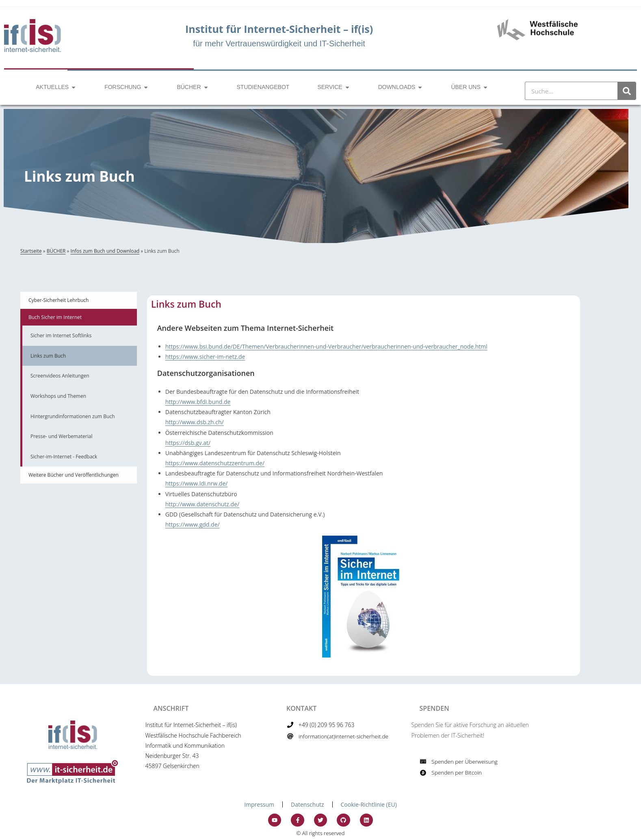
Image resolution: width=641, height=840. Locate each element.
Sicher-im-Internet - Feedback (64, 457)
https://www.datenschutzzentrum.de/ (215, 463)
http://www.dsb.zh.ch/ (195, 422)
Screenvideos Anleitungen (60, 376)
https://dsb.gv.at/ (188, 443)
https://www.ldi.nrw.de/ (197, 483)
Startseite (31, 251)
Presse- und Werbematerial (61, 436)
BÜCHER (56, 251)
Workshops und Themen (58, 396)
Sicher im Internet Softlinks (61, 335)
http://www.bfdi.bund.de (198, 402)
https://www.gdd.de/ (193, 524)
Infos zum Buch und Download (105, 251)
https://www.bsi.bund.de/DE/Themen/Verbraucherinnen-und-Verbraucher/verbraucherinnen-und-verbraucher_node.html (326, 346)
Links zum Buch (48, 356)
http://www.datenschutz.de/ (202, 504)
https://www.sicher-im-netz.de (205, 357)
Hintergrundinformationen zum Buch (73, 416)
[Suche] (627, 91)
